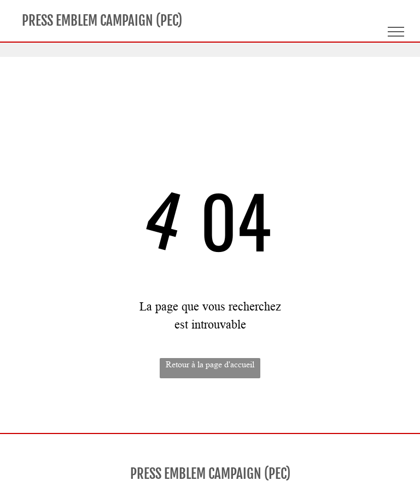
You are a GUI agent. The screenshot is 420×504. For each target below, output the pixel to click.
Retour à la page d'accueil (210, 364)
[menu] (396, 32)
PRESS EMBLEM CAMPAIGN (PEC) (102, 20)
